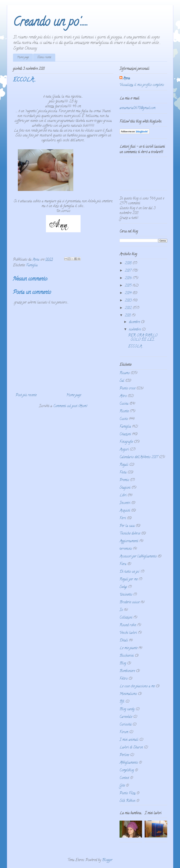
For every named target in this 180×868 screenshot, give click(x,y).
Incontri (125, 503)
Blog (123, 664)
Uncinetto (126, 595)
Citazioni (125, 434)
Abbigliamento (129, 763)
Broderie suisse (129, 602)
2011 (128, 316)
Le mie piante (128, 648)
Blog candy (127, 709)
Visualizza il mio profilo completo (142, 85)
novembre (135, 330)
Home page (23, 57)
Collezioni (126, 618)
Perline (124, 755)
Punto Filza (128, 793)
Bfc (122, 702)
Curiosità (126, 725)
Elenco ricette (44, 57)
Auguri (124, 450)
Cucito (124, 419)
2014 (129, 293)
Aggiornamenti (129, 541)
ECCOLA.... (136, 347)
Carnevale (126, 717)
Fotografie (126, 442)
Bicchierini (127, 656)
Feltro (124, 679)
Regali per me (129, 580)
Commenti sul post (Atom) (70, 406)
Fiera (123, 564)
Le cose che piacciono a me (137, 687)
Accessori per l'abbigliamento (138, 557)
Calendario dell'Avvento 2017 (139, 457)
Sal (122, 381)
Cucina (124, 404)
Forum (124, 732)
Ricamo (125, 373)
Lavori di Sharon (131, 748)
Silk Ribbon (127, 801)
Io (121, 610)
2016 (129, 278)
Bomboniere (127, 671)
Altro (123, 396)
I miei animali (129, 740)
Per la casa (127, 526)
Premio (124, 480)
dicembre (135, 322)
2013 (129, 301)
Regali (124, 465)
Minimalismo (128, 694)
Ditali (124, 641)
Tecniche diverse (130, 534)
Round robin (128, 625)
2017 (129, 271)
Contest (124, 778)
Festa (123, 473)
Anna (126, 79)
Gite (122, 786)
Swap (123, 587)
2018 (129, 263)
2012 (129, 308)
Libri (123, 496)
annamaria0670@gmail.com (137, 108)
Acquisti (125, 511)
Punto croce (127, 389)
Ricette (124, 412)
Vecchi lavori (128, 633)
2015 (129, 286)
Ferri (123, 518)
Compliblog (127, 771)
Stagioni (125, 488)
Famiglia (32, 266)
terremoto (126, 549)
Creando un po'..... (51, 23)
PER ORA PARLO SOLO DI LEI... (143, 338)
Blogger (107, 860)
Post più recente (26, 395)
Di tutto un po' (130, 572)
